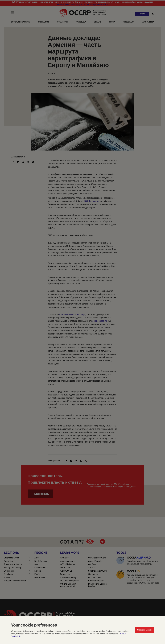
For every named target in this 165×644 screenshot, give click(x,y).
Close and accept (144, 630)
